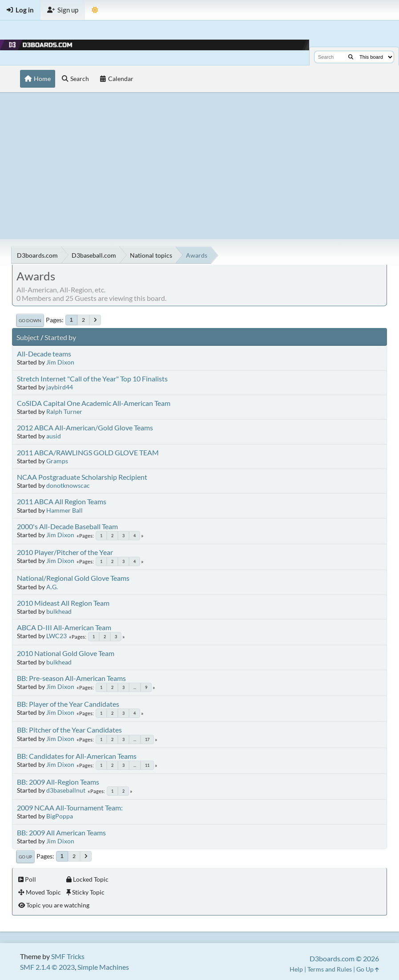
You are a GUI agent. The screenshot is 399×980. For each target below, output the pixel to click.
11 (147, 765)
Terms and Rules (330, 969)
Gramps (57, 461)
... (135, 687)
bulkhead (59, 611)
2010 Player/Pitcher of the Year (65, 552)
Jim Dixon (60, 362)
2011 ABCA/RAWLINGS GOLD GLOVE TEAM (88, 452)
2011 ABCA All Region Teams (62, 501)
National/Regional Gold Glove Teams (73, 578)
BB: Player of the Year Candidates (68, 704)
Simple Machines (103, 967)
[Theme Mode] (95, 10)
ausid (54, 436)
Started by (60, 337)
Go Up (25, 857)
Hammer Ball (64, 510)
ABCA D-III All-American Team (64, 627)
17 (147, 739)
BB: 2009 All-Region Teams (58, 782)
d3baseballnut (66, 790)
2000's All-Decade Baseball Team (67, 526)
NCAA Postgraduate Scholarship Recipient (82, 477)
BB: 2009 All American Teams (61, 832)
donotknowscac (68, 485)
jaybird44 (60, 387)
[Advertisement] (199, 166)
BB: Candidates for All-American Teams (77, 756)
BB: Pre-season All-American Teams (71, 678)
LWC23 (56, 636)
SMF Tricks (68, 956)
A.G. (52, 587)
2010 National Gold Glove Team (66, 653)
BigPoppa (60, 816)
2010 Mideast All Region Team (63, 603)
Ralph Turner (64, 411)
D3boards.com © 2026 (344, 958)
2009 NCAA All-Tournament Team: (70, 808)
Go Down (30, 320)
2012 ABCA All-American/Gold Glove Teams (85, 427)
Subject (28, 337)
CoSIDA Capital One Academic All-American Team (94, 403)
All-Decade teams (44, 354)
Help (296, 969)
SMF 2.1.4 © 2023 (47, 967)
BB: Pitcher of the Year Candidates (69, 730)
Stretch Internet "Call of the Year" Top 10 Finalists (92, 379)
